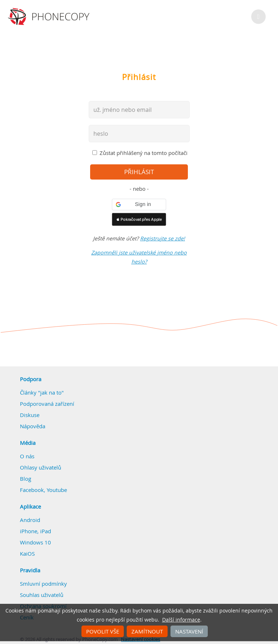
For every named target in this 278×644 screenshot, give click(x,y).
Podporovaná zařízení (47, 404)
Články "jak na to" (42, 392)
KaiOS (27, 553)
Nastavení (189, 631)
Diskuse (30, 415)
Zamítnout (147, 631)
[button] (139, 205)
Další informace (181, 620)
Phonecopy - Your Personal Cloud (50, 17)
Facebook (32, 490)
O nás (27, 456)
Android (30, 520)
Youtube (57, 490)
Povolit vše (103, 631)
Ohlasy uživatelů (41, 467)
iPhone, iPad (35, 531)
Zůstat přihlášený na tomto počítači (144, 153)
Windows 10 (35, 542)
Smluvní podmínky (43, 584)
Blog (26, 479)
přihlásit (139, 172)
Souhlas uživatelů (42, 595)
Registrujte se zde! (163, 238)
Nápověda (33, 426)
